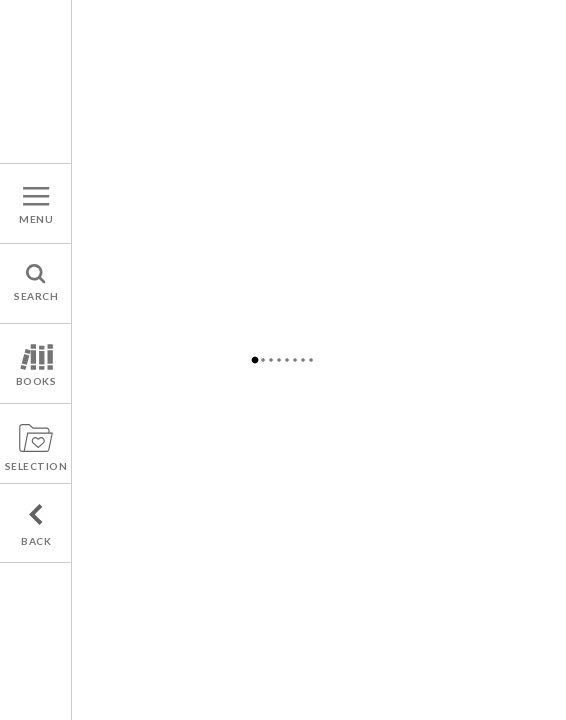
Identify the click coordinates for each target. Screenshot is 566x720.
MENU (36, 219)
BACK (36, 541)
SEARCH (36, 296)
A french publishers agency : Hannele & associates (36, 81)
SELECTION (36, 466)
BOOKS (36, 381)
